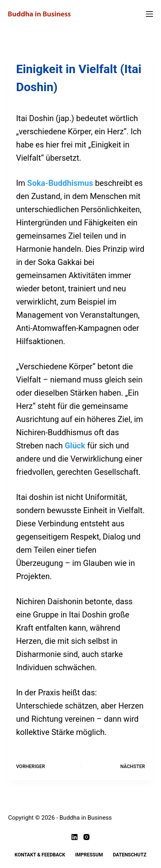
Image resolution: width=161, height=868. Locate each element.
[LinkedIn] (75, 837)
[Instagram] (86, 837)
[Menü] (149, 14)
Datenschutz (129, 855)
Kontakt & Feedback (40, 855)
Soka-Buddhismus (60, 183)
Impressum (89, 855)
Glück (75, 446)
